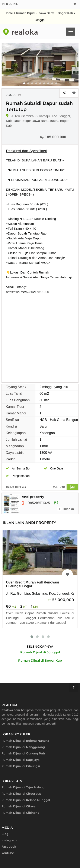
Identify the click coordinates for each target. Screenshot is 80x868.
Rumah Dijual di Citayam (20, 806)
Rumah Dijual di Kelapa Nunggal (26, 800)
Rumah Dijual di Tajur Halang (23, 787)
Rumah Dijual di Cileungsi (21, 766)
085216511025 (36, 503)
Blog (5, 834)
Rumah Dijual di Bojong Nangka (25, 741)
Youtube (8, 853)
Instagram (9, 840)
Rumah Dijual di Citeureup (21, 794)
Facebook (9, 847)
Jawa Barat (47, 13)
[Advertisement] (40, 336)
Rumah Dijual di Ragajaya (20, 760)
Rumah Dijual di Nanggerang (23, 747)
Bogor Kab (65, 13)
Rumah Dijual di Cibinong (20, 813)
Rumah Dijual (26, 13)
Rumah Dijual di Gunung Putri (24, 753)
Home (9, 13)
